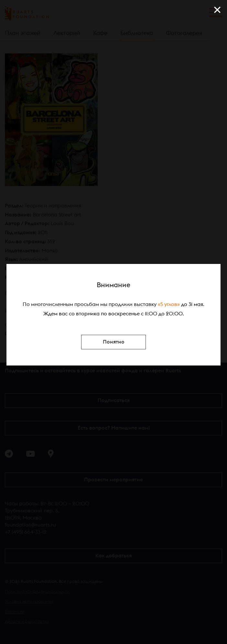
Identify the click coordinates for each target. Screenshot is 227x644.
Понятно (114, 342)
